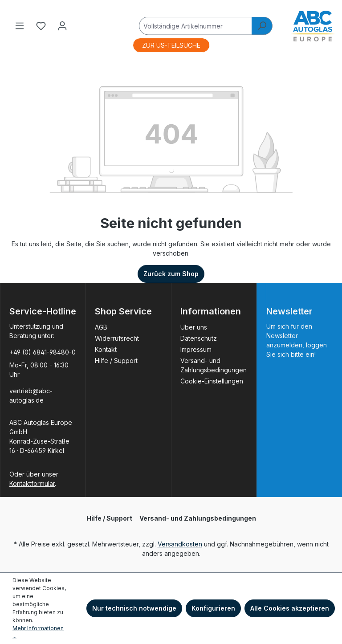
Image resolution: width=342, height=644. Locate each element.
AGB (101, 327)
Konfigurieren (213, 608)
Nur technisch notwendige (134, 608)
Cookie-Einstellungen (212, 381)
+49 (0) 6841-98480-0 (43, 352)
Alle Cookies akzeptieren (290, 608)
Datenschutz (199, 338)
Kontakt (106, 349)
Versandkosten (180, 544)
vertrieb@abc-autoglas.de (31, 395)
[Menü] (20, 26)
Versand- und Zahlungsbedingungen (198, 518)
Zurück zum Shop (171, 274)
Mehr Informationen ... (38, 632)
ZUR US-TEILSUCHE (171, 45)
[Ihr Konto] (62, 26)
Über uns (194, 327)
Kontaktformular (32, 483)
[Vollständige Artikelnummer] (195, 26)
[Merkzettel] (41, 26)
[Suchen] (262, 26)
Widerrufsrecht (117, 338)
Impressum (196, 349)
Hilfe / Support (116, 361)
